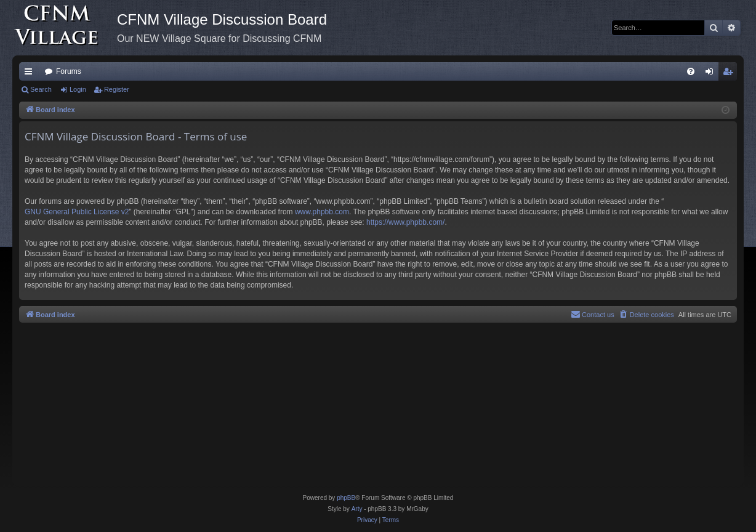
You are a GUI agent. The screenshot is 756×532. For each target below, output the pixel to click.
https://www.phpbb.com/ (405, 222)
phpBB (346, 498)
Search (41, 89)
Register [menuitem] (730, 74)
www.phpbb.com (322, 212)
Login (78, 89)
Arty (357, 509)
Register (117, 89)
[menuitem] (691, 71)
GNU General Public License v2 (77, 212)
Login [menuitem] (712, 74)
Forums (69, 71)
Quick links (31, 74)
